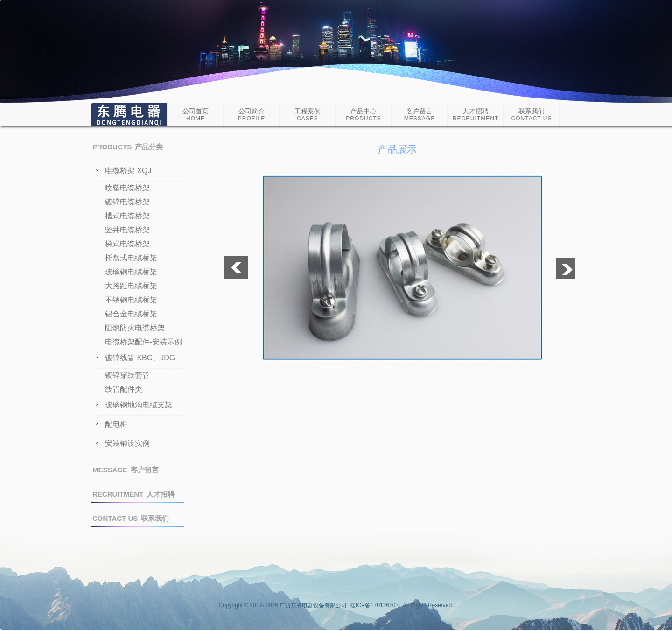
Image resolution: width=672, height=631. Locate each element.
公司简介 (252, 115)
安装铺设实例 (127, 443)
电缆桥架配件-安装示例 (143, 342)
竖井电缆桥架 (127, 230)
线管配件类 (124, 389)
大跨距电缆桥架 (131, 286)
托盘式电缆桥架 (131, 258)
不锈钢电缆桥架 (131, 300)
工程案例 (308, 115)
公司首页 (196, 115)
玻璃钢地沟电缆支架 (139, 405)
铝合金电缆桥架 (131, 314)
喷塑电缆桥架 (127, 188)
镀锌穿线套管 (127, 375)
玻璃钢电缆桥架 (131, 272)
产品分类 (128, 147)
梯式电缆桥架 (127, 244)
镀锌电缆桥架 (127, 202)
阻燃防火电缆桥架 (135, 328)
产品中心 (363, 115)
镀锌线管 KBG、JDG (140, 358)
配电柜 (116, 424)
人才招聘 (476, 115)
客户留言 (420, 115)
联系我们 (532, 115)
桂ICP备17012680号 (375, 605)
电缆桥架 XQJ (128, 171)
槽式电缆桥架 (127, 216)
